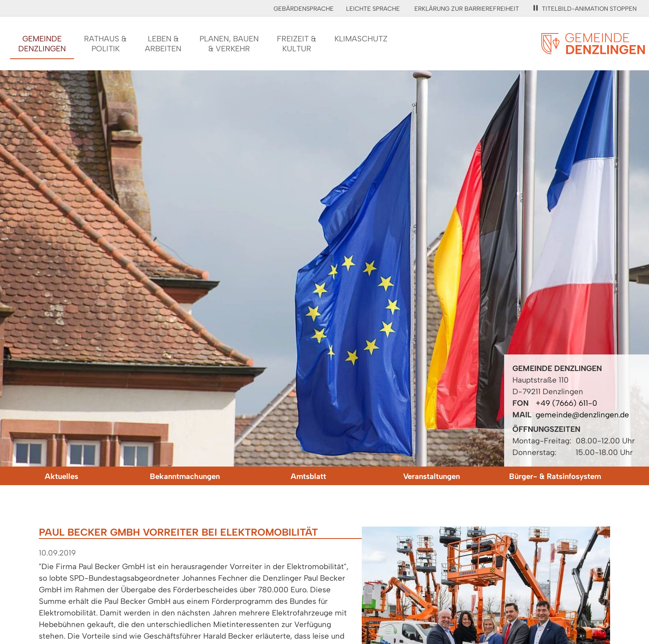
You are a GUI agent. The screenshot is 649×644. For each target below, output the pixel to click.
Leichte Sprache (373, 9)
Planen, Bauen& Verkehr (229, 44)
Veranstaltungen (431, 476)
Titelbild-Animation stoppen (585, 9)
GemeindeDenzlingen (42, 44)
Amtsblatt (308, 476)
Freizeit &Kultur (297, 44)
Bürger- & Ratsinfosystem (555, 476)
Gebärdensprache (304, 9)
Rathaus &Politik (105, 44)
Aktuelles (61, 476)
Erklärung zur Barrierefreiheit (467, 9)
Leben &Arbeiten (163, 44)
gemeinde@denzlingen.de (582, 415)
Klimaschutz (361, 39)
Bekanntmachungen (185, 476)
